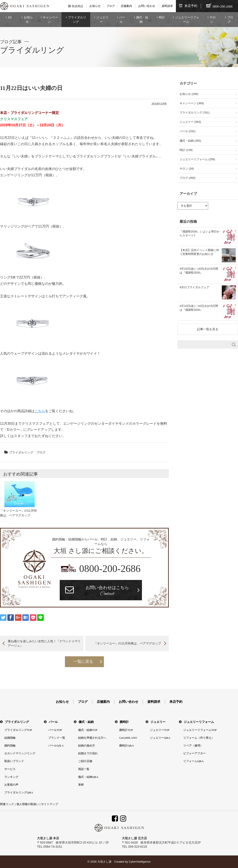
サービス (10, 769)
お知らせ (95, 6)
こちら (40, 411)
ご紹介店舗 (85, 761)
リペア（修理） (193, 745)
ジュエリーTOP (160, 730)
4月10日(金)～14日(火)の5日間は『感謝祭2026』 (199, 271)
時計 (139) (186, 150)
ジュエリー (102, 20)
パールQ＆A (56, 745)
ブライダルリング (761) (195, 113)
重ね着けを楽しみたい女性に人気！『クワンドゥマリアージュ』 (44, 643)
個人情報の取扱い (28, 804)
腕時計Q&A (127, 745)
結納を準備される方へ (92, 738)
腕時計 (124, 722)
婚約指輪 (10, 745)
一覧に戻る (83, 661)
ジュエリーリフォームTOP (200, 730)
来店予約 (191, 6)
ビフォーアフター (195, 753)
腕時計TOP (126, 730)
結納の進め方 (87, 745)
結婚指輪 (10, 738)
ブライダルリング (77, 20)
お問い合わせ (147, 6)
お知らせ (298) (189, 94)
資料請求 (167, 6)
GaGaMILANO (128, 738)
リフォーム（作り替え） (199, 738)
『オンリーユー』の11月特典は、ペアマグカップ (127, 643)
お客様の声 (11, 785)
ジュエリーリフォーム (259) (197, 159)
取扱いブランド (14, 761)
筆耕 (81, 785)
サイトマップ (50, 804)
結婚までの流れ (88, 753)
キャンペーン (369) (192, 103)
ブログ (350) (187, 178)
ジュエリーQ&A (160, 738)
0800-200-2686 (110, 569)
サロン (213, 20)
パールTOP (55, 730)
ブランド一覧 (57, 738)
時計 (162, 17)
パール (122, 20)
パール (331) (187, 131)
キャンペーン (50, 20)
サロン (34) (187, 169)
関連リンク (7, 804)
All (10, 17)
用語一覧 (84, 769)
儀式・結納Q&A (88, 777)
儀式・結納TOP (88, 730)
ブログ (111, 6)
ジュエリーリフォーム (187, 20)
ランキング (11, 777)
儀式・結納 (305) (190, 141)
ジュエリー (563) (190, 122)
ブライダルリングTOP (18, 730)
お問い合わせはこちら (107, 591)
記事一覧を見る (208, 329)
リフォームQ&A (193, 761)
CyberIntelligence (140, 862)
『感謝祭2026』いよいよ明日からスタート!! (200, 233)
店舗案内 (126, 6)
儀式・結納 (142, 20)
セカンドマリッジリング (20, 753)
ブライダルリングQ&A (19, 792)
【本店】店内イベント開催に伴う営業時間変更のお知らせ (199, 252)
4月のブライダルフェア (194, 287)
